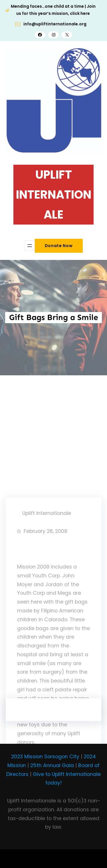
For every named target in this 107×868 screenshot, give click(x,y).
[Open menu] (30, 246)
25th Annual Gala (52, 765)
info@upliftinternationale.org (55, 24)
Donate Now (59, 246)
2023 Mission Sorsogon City (45, 757)
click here (80, 13)
